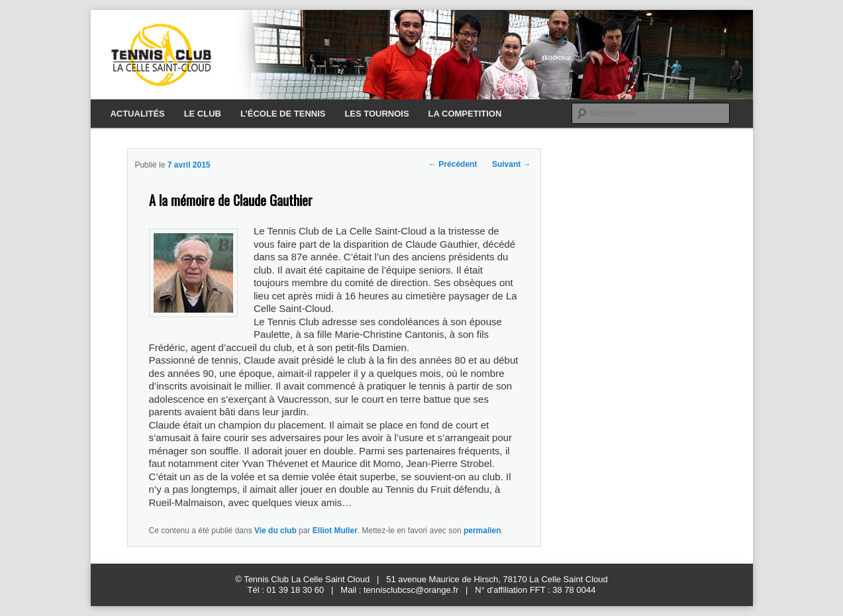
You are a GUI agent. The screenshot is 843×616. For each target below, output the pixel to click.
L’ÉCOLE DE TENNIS (283, 114)
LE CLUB (203, 114)
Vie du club (275, 531)
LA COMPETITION (465, 114)
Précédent (453, 164)
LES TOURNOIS (376, 114)
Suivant (512, 164)
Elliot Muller (335, 531)
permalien (482, 531)
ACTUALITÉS (137, 114)
